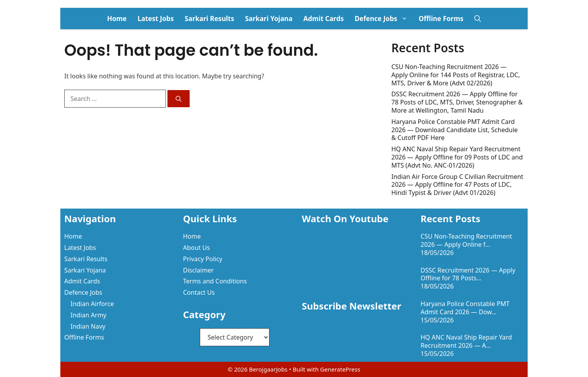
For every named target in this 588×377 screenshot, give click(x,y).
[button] (478, 19)
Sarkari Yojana (269, 19)
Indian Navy (88, 326)
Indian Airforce (92, 304)
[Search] (179, 99)
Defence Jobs (384, 19)
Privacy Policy (203, 259)
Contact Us (199, 292)
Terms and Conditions (215, 281)
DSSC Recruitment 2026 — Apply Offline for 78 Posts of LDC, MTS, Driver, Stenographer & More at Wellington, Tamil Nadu (457, 102)
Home (117, 19)
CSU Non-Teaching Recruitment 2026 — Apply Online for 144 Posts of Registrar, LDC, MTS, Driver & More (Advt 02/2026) (456, 75)
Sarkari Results (209, 19)
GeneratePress (340, 369)
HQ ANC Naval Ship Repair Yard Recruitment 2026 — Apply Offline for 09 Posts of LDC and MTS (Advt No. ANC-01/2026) (457, 157)
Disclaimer (198, 270)
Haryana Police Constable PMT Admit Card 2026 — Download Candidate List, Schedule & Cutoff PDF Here (455, 130)
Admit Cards (324, 19)
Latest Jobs (156, 19)
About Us (196, 248)
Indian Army (88, 315)
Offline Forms (441, 19)
